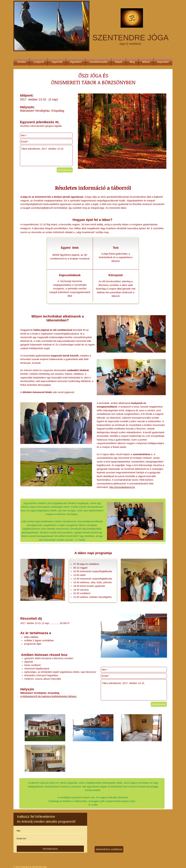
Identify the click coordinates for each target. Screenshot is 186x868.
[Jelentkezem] (65, 170)
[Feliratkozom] (50, 849)
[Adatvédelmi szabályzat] (109, 849)
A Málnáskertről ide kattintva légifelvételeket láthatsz (48, 696)
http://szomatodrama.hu (122, 487)
